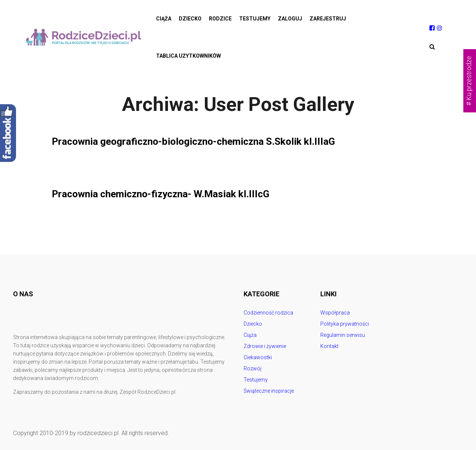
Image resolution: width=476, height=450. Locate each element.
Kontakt (329, 346)
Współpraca (335, 313)
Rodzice (220, 19)
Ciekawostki (258, 357)
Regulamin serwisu (343, 335)
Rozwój (253, 368)
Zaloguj (290, 19)
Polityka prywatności (345, 324)
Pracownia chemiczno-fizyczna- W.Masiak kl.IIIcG (169, 194)
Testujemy (255, 19)
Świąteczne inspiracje (269, 391)
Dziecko (190, 19)
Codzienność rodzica (268, 313)
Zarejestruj (328, 19)
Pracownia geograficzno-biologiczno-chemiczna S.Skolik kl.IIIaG (204, 141)
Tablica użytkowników (188, 56)
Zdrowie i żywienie (265, 346)
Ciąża (164, 19)
